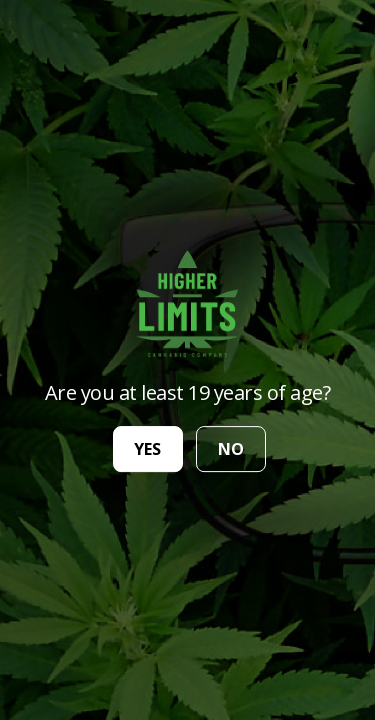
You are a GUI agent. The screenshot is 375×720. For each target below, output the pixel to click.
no (231, 449)
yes (147, 449)
